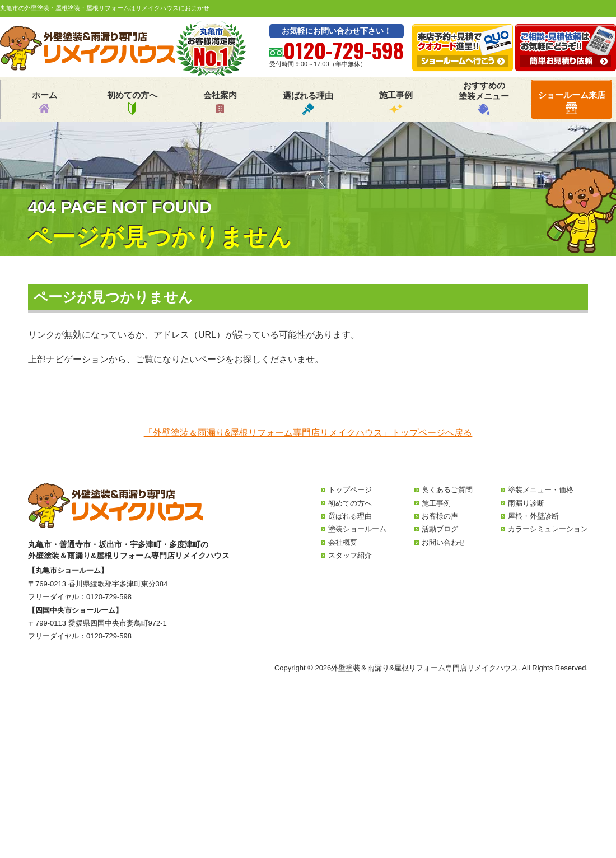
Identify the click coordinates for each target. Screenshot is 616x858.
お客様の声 (440, 516)
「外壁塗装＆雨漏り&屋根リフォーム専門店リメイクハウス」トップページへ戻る (308, 433)
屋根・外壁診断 (533, 516)
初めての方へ (132, 102)
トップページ (350, 490)
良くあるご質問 (447, 490)
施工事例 (396, 102)
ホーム (45, 102)
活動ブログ (440, 529)
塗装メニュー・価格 (541, 490)
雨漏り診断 (526, 503)
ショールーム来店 (572, 102)
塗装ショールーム (357, 529)
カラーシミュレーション (548, 529)
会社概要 (343, 542)
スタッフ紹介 (350, 555)
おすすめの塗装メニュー (484, 98)
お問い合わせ (444, 542)
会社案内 (220, 102)
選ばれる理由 (308, 103)
